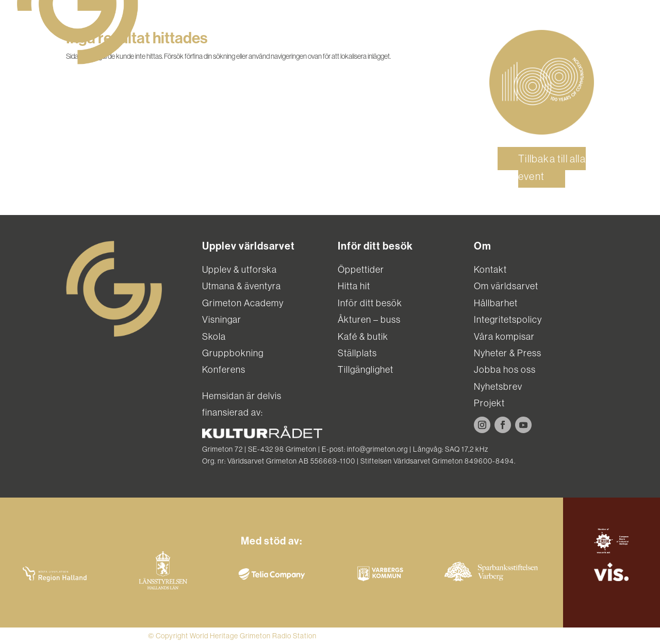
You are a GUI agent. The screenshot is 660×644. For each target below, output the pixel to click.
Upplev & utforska (240, 269)
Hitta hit (354, 286)
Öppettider (361, 269)
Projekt (489, 403)
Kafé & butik (363, 336)
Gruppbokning (233, 353)
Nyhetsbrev (498, 386)
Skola (214, 336)
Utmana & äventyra (242, 286)
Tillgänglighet (366, 369)
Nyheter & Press (508, 353)
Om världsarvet (506, 286)
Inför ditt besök (370, 303)
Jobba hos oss (505, 369)
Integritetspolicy (508, 319)
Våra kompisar (504, 336)
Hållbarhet (496, 303)
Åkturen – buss (369, 319)
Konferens (224, 369)
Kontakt (490, 269)
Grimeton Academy (243, 303)
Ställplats (357, 353)
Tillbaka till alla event (552, 167)
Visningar (222, 319)
